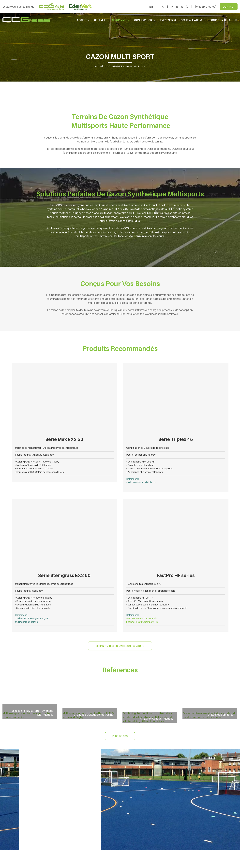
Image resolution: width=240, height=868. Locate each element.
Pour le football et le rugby (29, 591)
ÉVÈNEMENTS (168, 20)
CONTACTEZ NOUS (220, 20)
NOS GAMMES (121, 20)
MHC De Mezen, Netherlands (142, 618)
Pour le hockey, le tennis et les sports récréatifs (151, 591)
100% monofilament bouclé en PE (144, 584)
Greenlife (101, 20)
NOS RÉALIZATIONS (193, 20)
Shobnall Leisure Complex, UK (142, 622)
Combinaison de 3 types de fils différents (148, 448)
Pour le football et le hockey (141, 455)
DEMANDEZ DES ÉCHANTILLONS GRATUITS (120, 646)
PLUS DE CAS (120, 736)
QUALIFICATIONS (145, 20)
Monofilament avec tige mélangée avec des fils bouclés (44, 584)
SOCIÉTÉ (83, 20)
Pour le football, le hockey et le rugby (34, 455)
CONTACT (229, 7)
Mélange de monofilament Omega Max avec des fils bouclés (46, 448)
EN (152, 7)
